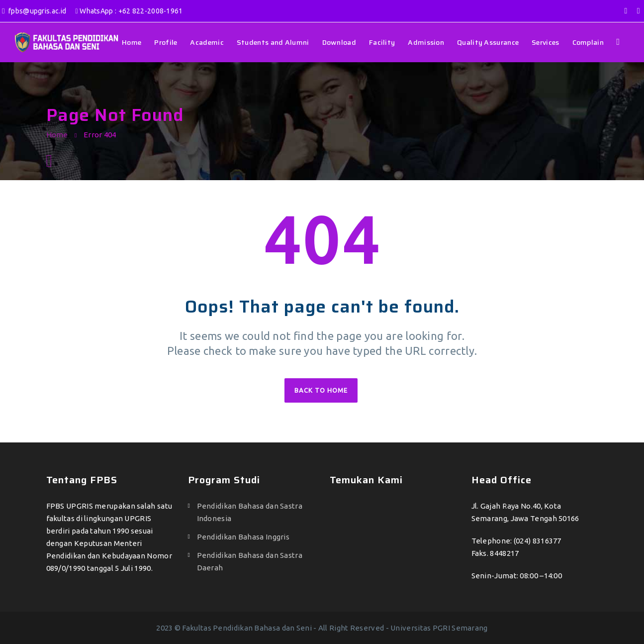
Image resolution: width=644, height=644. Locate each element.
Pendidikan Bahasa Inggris (243, 537)
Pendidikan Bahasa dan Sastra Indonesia (250, 512)
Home (57, 135)
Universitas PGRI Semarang (439, 628)
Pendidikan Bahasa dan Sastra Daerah (250, 561)
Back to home (321, 390)
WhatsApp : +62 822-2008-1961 (129, 11)
